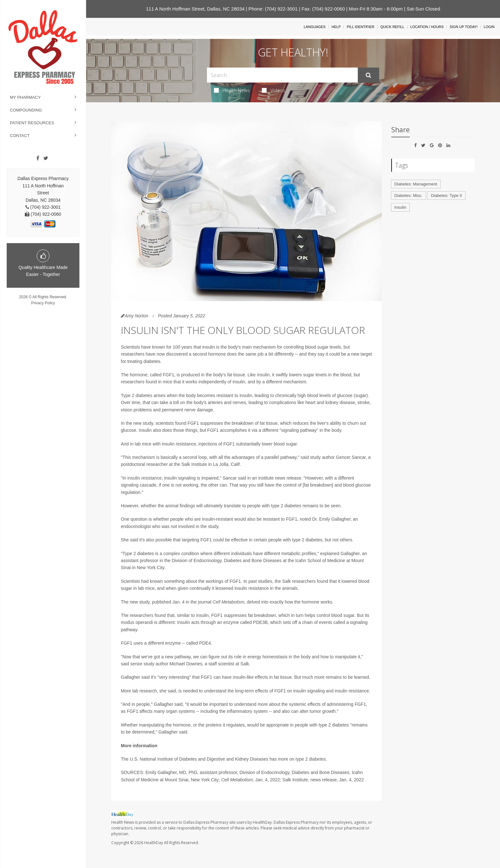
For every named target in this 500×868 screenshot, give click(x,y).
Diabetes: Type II (446, 195)
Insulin (401, 207)
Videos (274, 90)
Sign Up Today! (464, 27)
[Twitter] (46, 158)
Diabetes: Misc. (409, 195)
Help (336, 27)
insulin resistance (144, 478)
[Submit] (368, 75)
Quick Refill (392, 27)
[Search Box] (282, 75)
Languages (314, 27)
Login (489, 27)
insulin (263, 375)
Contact (20, 136)
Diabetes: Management (416, 184)
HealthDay (154, 843)
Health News (232, 90)
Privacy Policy (43, 303)
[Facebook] (38, 158)
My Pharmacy (25, 97)
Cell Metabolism (229, 602)
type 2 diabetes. (311, 759)
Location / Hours (427, 27)
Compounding (26, 110)
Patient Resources (32, 123)
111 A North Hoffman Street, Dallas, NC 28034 (195, 9)
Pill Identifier (360, 27)
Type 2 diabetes (137, 395)
